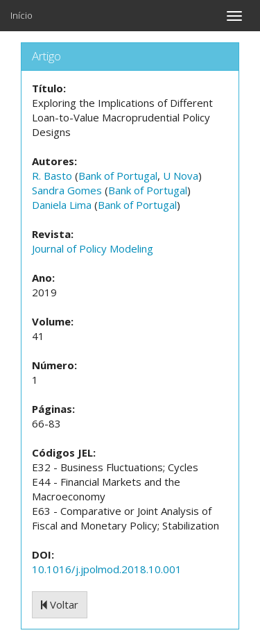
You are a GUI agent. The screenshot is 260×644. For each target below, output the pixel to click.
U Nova (181, 176)
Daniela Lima (62, 205)
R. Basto (52, 176)
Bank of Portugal (118, 176)
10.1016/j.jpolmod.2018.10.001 (107, 569)
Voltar (60, 604)
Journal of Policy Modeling (93, 248)
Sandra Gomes (67, 190)
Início (21, 15)
